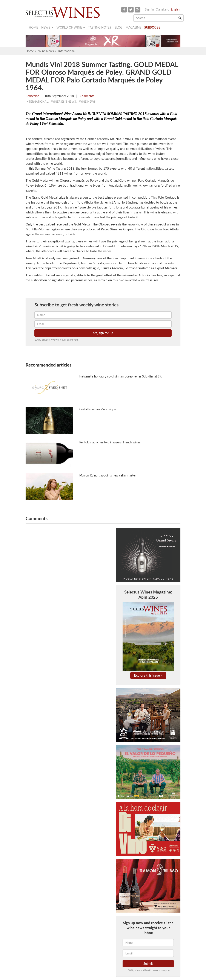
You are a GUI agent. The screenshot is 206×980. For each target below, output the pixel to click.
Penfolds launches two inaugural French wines (110, 442)
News (47, 27)
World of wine (71, 27)
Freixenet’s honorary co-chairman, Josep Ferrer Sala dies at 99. (121, 376)
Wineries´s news (64, 102)
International (67, 51)
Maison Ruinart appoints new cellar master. (108, 475)
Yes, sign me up (103, 333)
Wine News (46, 51)
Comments (87, 96)
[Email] (148, 953)
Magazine (133, 27)
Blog (118, 27)
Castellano (162, 9)
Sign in (149, 9)
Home (33, 27)
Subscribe (152, 27)
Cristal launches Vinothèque (98, 409)
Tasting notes (100, 27)
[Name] (148, 943)
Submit (148, 964)
